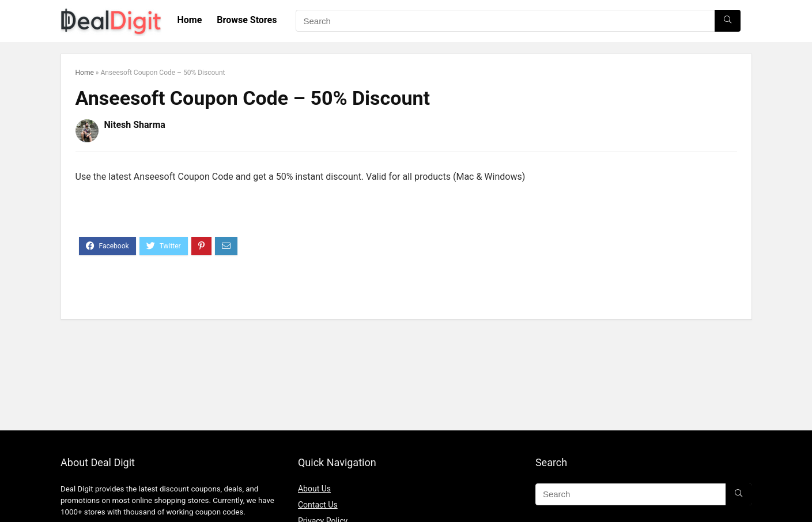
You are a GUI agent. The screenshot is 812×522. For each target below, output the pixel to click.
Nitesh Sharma (135, 125)
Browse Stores (247, 20)
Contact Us (318, 505)
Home (190, 20)
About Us (314, 489)
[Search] (728, 21)
